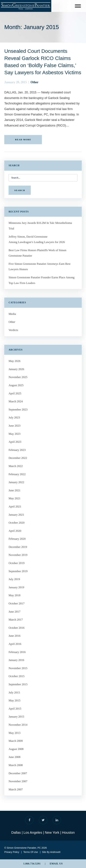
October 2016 (16, 628)
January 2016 (16, 660)
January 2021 (16, 515)
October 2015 (16, 676)
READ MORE (23, 140)
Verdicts (13, 330)
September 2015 (18, 684)
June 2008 (14, 757)
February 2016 (17, 652)
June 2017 (14, 612)
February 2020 (17, 539)
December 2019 (18, 547)
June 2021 (14, 490)
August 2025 (16, 385)
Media (12, 314)
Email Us (56, 864)
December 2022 (18, 458)
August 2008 (16, 749)
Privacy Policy (12, 852)
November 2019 (18, 555)
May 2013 (14, 733)
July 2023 (14, 418)
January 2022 (16, 482)
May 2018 (14, 595)
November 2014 (18, 725)
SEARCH (20, 190)
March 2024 (16, 401)
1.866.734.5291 (32, 864)
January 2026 (16, 369)
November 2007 (18, 781)
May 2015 (14, 700)
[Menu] (78, 7)
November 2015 (18, 668)
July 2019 (14, 579)
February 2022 (17, 474)
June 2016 (14, 636)
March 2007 (16, 789)
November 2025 (18, 377)
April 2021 (15, 507)
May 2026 (14, 361)
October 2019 (16, 563)
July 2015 (14, 692)
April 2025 (15, 393)
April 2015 (15, 709)
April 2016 (15, 644)
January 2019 (16, 587)
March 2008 (16, 765)
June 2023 (14, 426)
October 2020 (16, 523)
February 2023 (17, 450)
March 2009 (16, 741)
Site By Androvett (51, 852)
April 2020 (15, 531)
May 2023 (14, 434)
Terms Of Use (31, 852)
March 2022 (16, 466)
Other (35, 82)
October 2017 (16, 603)
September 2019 (18, 571)
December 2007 (18, 773)
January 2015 (16, 717)
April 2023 (15, 442)
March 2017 (16, 620)
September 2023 (18, 410)
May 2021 (14, 498)
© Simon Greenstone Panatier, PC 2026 (25, 848)
